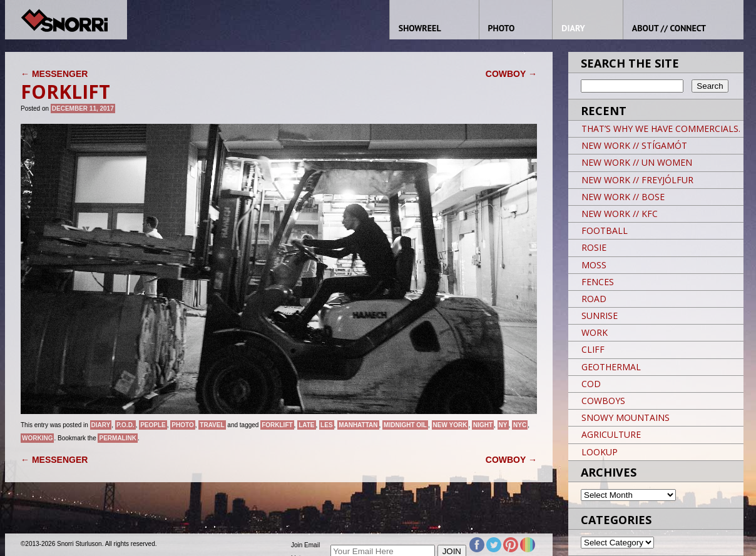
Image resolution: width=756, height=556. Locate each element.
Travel (212, 425)
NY (503, 425)
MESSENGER (54, 74)
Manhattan (358, 425)
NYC (520, 425)
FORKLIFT (277, 425)
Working (37, 438)
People (153, 425)
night (483, 425)
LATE (306, 425)
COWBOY (511, 74)
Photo (182, 425)
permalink (117, 438)
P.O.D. (125, 425)
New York (450, 425)
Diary (101, 425)
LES (326, 425)
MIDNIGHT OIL (405, 425)
